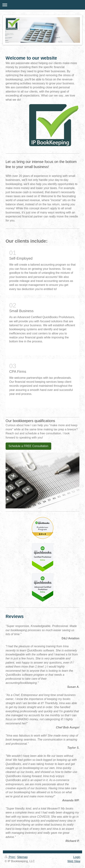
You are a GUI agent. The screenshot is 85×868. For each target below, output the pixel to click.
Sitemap (22, 857)
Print (10, 857)
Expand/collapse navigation (42, 5)
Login (77, 857)
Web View (74, 861)
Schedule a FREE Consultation (28, 446)
